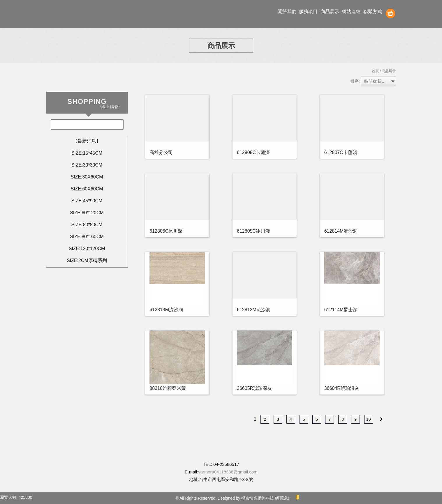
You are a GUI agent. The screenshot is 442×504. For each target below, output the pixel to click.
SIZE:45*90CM (87, 201)
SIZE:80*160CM (87, 237)
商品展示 (330, 12)
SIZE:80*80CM (87, 225)
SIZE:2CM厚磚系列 (87, 260)
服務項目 (308, 12)
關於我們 (287, 12)
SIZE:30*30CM (87, 165)
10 (369, 419)
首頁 (375, 71)
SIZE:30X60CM (87, 177)
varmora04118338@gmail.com (228, 472)
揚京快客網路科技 (258, 498)
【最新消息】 (87, 141)
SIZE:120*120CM (87, 249)
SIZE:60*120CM (87, 213)
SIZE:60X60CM (87, 189)
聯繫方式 (373, 12)
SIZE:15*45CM (87, 153)
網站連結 (351, 12)
